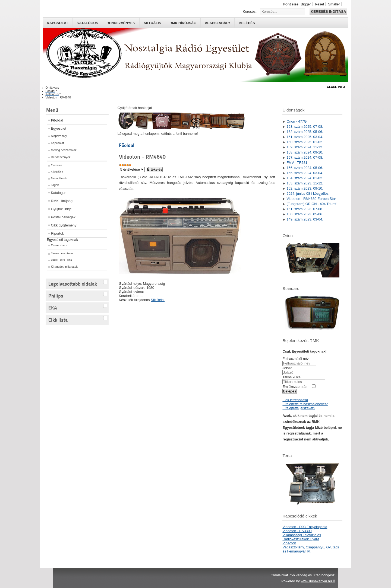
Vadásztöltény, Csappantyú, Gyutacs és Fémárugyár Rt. (311, 549)
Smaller (334, 4)
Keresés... (251, 12)
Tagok (55, 185)
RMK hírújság (183, 23)
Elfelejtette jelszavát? (299, 408)
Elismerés (57, 165)
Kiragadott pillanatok (64, 267)
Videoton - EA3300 (297, 531)
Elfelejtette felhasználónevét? (305, 404)
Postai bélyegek (63, 217)
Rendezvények (121, 23)
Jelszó (287, 368)
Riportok (58, 233)
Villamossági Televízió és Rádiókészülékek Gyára (302, 537)
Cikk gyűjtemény (64, 225)
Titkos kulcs (291, 377)
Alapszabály (217, 23)
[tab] (106, 281)
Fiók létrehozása (295, 400)
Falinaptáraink (59, 178)
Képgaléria (57, 172)
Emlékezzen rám (295, 387)
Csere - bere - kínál (62, 260)
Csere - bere (59, 245)
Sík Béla (158, 300)
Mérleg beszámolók (64, 150)
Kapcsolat (58, 23)
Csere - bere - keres (62, 253)
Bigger (306, 4)
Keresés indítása (328, 12)
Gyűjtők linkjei (62, 209)
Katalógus (87, 23)
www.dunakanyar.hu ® (318, 581)
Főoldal (57, 120)
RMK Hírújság (62, 201)
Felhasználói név (295, 359)
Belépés (247, 23)
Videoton (289, 543)
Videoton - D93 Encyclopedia (305, 527)
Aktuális (152, 23)
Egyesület (59, 128)
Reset (319, 4)
